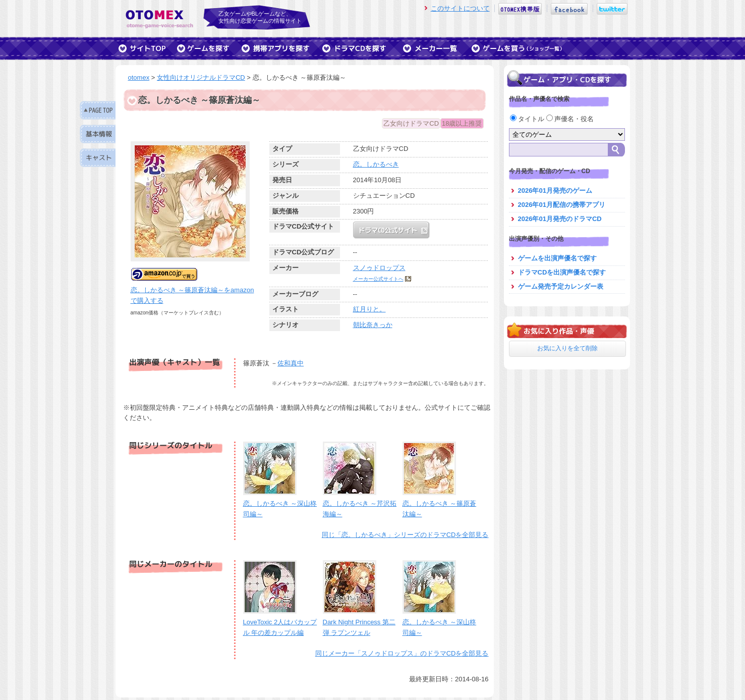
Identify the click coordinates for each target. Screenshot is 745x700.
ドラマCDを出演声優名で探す (562, 272)
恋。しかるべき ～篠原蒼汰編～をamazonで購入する (192, 290)
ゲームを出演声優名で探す (557, 258)
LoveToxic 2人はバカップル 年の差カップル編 (280, 622)
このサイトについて (460, 8)
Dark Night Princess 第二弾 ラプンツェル (359, 622)
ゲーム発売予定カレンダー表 (561, 286)
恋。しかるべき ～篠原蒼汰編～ (440, 503)
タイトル (528, 119)
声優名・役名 (570, 119)
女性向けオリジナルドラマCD (201, 77)
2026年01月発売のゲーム (555, 191)
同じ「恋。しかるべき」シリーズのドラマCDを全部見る (405, 535)
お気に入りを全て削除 (567, 348)
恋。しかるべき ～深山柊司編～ (280, 503)
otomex (139, 77)
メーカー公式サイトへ (378, 279)
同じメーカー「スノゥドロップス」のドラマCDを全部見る (402, 653)
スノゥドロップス (379, 268)
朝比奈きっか (373, 325)
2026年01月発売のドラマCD (560, 219)
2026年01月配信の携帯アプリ (562, 205)
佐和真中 (291, 363)
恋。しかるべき (376, 164)
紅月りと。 (369, 309)
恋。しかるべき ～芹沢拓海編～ (360, 503)
